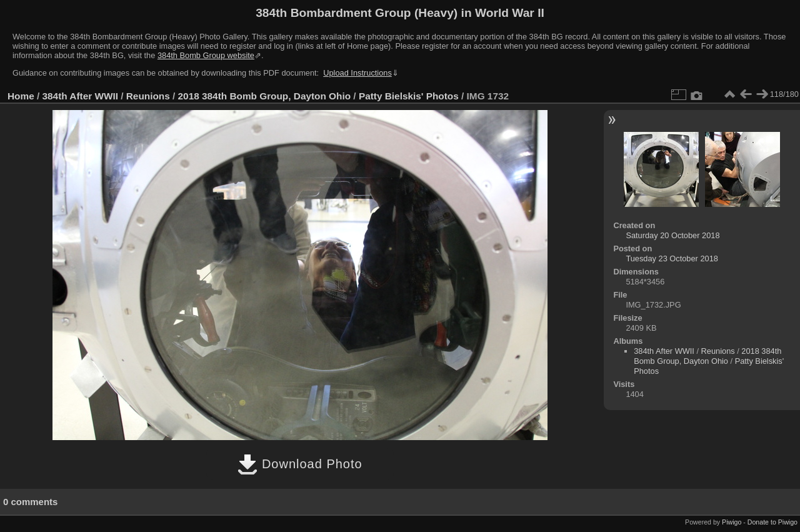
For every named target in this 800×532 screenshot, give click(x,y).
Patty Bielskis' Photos (409, 96)
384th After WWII (80, 96)
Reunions (148, 96)
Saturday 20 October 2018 (672, 235)
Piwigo (732, 522)
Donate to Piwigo (772, 522)
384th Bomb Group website (206, 55)
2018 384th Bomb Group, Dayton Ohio (265, 96)
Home (21, 96)
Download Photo (300, 464)
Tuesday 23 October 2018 (672, 258)
